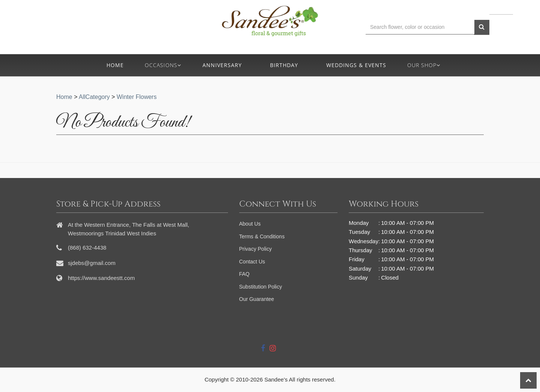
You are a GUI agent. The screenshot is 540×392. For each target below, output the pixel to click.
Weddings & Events (356, 65)
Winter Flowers (137, 97)
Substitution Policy (261, 287)
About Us (250, 224)
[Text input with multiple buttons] (420, 27)
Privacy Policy (256, 249)
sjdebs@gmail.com (92, 263)
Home (115, 65)
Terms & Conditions (262, 236)
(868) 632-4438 (130, 30)
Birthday (284, 65)
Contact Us (252, 262)
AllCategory (94, 97)
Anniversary (222, 65)
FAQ (244, 274)
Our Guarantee (257, 299)
